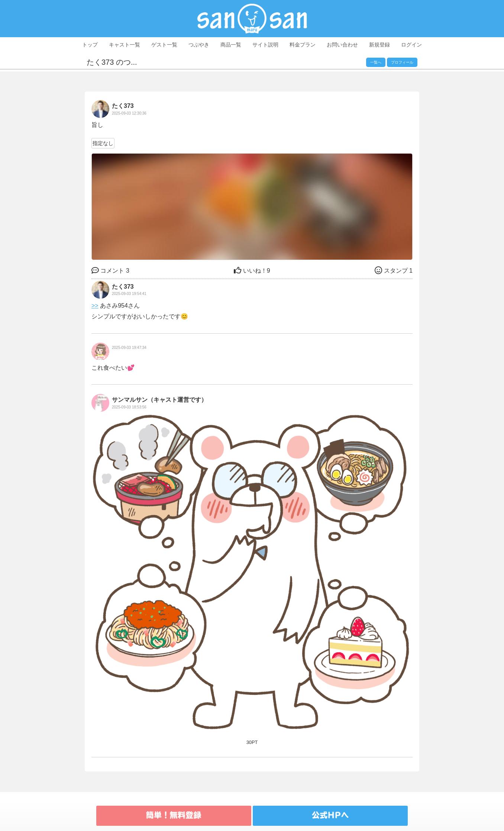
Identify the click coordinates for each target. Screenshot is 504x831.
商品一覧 (231, 45)
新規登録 (379, 45)
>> (95, 306)
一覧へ (376, 62)
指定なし (103, 143)
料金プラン (303, 45)
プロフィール (402, 62)
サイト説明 (265, 45)
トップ (90, 45)
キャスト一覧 (125, 45)
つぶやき (199, 45)
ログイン (411, 45)
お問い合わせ (342, 45)
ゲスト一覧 (164, 45)
